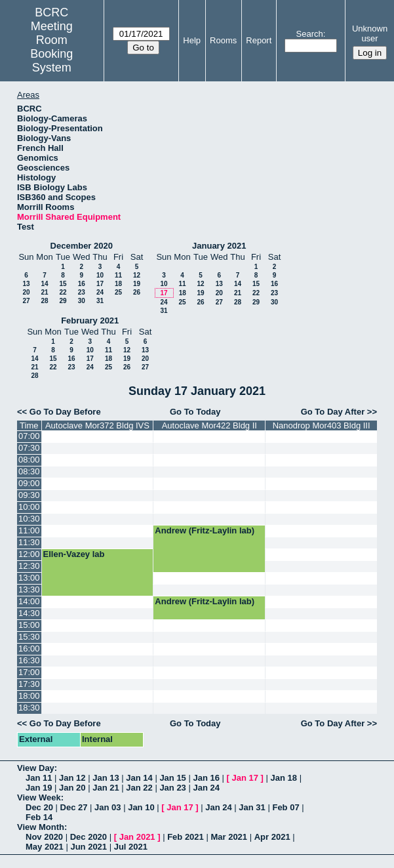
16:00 (29, 649)
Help (192, 40)
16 (82, 284)
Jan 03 (108, 807)
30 (82, 301)
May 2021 (45, 847)
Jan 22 (139, 788)
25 (118, 292)
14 (44, 284)
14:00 (29, 601)
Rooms (223, 40)
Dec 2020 (89, 837)
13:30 (29, 589)
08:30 (29, 471)
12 (137, 275)
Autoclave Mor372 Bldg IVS (97, 425)
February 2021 (90, 320)
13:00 (29, 578)
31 (100, 301)
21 (44, 292)
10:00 (29, 507)
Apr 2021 (272, 837)
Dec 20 (39, 807)
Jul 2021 (131, 847)
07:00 (29, 436)
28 (44, 301)
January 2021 (219, 246)
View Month (41, 827)
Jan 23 (172, 788)
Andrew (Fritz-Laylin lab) (205, 530)
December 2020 (82, 246)
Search (310, 34)
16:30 (29, 660)
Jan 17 (245, 778)
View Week (39, 797)
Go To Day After (333, 412)
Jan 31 (252, 807)
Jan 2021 (137, 837)
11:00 (29, 530)
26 (137, 292)
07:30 (29, 448)
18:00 (29, 696)
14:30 (29, 613)
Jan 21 (106, 788)
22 (63, 292)
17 (100, 284)
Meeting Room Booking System (51, 47)
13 (26, 284)
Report (259, 40)
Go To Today (195, 412)
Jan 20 (72, 788)
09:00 (29, 483)
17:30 (29, 684)
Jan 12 (72, 778)
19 (137, 284)
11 (118, 275)
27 (26, 301)
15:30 (29, 637)
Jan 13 (106, 778)
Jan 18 (284, 778)
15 (63, 284)
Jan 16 (206, 778)
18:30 (29, 708)
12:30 (29, 566)
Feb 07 (286, 807)
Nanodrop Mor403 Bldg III (322, 425)
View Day (36, 768)
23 (82, 292)
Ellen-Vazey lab (74, 554)
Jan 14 (139, 778)
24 (100, 292)
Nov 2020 (44, 837)
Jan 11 (39, 778)
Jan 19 (39, 788)
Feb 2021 (186, 837)
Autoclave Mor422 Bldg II (209, 425)
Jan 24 (206, 788)
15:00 (29, 625)
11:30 (29, 542)
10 (100, 275)
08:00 (29, 460)
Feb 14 (39, 817)
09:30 (29, 495)
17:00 (29, 672)
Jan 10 (141, 807)
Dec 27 (74, 807)
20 (26, 292)
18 (118, 284)
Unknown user (370, 33)
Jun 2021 (89, 847)
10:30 (29, 519)
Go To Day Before (65, 412)
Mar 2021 (229, 837)
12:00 (29, 554)
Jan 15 (172, 778)
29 (63, 301)
